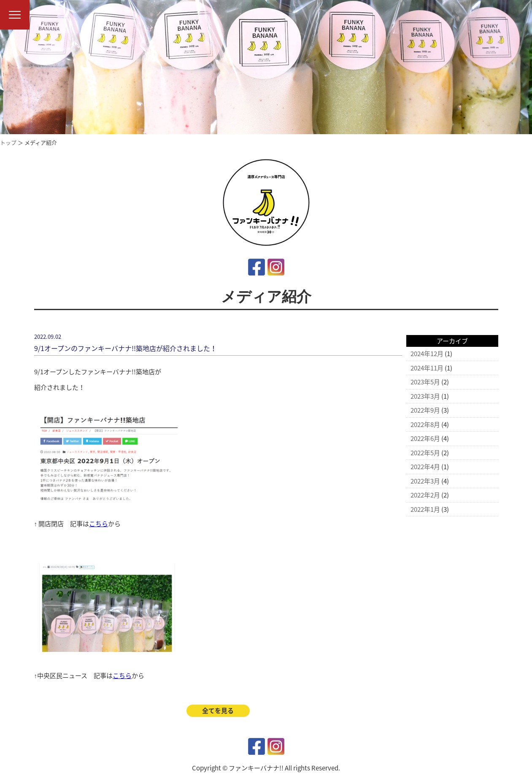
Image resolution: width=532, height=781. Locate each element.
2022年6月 (425, 438)
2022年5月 (425, 453)
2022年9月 (425, 410)
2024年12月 (427, 354)
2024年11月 (427, 368)
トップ (8, 142)
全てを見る (218, 711)
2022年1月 (425, 509)
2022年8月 (425, 424)
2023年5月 (425, 382)
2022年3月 (425, 481)
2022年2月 (425, 495)
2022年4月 (425, 467)
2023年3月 (425, 396)
